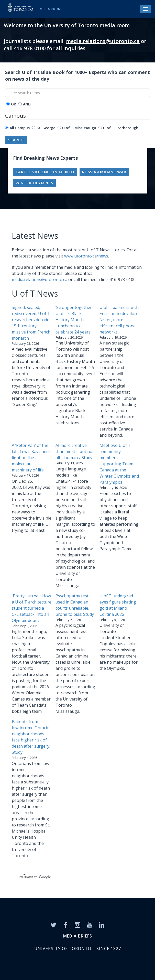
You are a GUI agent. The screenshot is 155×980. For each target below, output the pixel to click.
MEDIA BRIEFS (78, 936)
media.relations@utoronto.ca (103, 41)
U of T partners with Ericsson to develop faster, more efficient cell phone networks (119, 320)
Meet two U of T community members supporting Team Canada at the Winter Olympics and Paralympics (119, 464)
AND (27, 104)
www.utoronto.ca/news (86, 256)
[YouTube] (90, 924)
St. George (46, 128)
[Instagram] (77, 924)
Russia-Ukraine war (104, 172)
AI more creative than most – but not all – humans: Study (75, 451)
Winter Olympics (34, 183)
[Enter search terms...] (77, 93)
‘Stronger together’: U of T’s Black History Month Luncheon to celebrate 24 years (74, 320)
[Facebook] (65, 924)
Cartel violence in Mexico (45, 172)
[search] (71, 877)
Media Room (50, 9)
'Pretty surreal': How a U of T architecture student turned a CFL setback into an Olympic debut (32, 608)
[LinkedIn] (102, 924)
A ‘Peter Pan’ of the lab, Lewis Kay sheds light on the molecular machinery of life (31, 458)
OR (14, 104)
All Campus (20, 128)
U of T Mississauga (79, 128)
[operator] (8, 104)
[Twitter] (53, 924)
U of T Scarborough (121, 128)
